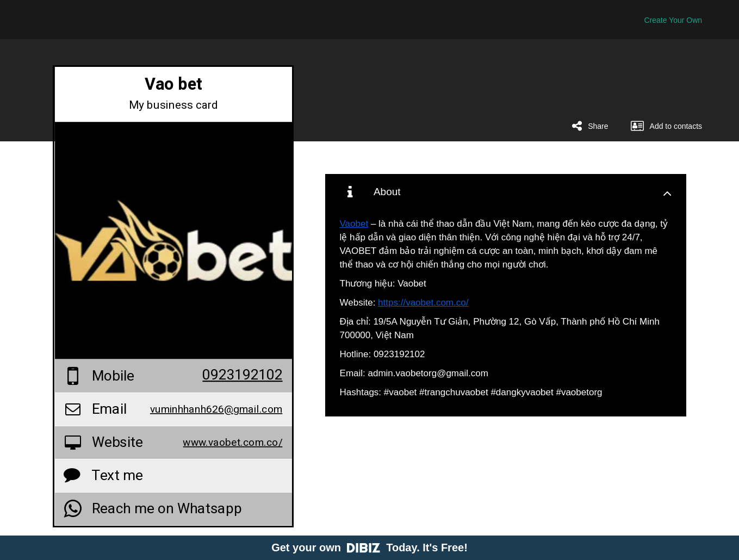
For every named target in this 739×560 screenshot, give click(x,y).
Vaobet (354, 224)
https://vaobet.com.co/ (423, 303)
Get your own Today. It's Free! (369, 547)
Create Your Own (673, 20)
